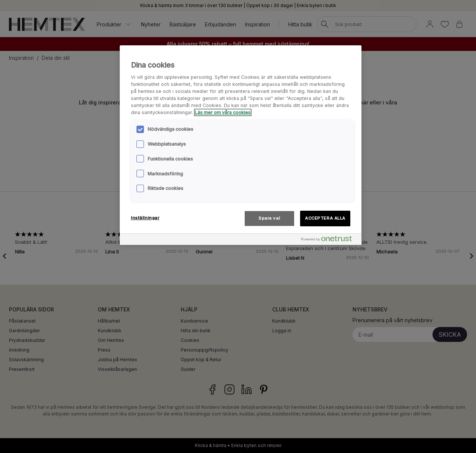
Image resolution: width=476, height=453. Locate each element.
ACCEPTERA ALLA (325, 218)
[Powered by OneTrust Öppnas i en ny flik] (329, 240)
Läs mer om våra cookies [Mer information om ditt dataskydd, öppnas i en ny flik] (223, 112)
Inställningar (145, 218)
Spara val (269, 218)
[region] (241, 145)
